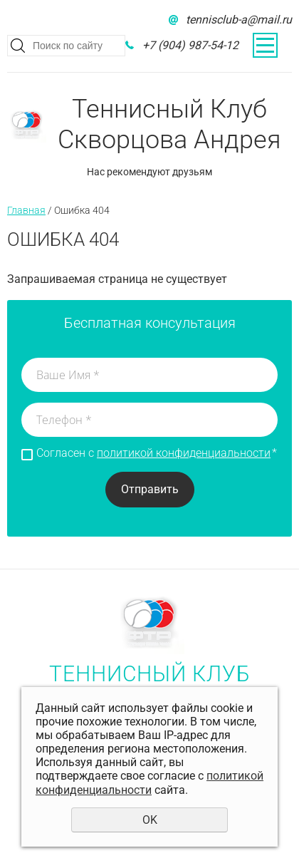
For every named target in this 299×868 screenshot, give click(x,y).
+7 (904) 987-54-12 (190, 45)
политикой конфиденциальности (184, 453)
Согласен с (157, 453)
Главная (26, 210)
